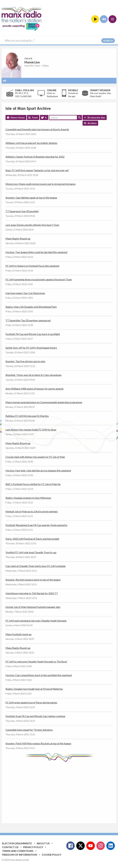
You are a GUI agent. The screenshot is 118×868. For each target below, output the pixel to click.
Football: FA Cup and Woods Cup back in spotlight (33, 334)
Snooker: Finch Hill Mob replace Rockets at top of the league (38, 743)
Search (108, 41)
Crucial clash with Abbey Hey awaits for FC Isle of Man (35, 457)
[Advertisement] (62, 790)
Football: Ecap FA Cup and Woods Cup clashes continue (35, 716)
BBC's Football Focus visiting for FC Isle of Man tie (33, 484)
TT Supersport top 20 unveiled (22, 211)
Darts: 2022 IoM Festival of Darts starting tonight (32, 539)
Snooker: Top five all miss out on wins (25, 361)
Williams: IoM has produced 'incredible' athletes (31, 143)
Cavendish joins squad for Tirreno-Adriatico (29, 730)
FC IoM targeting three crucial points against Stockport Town (39, 279)
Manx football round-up (19, 634)
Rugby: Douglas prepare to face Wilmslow (28, 498)
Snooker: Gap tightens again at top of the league (31, 198)
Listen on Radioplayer (53, 95)
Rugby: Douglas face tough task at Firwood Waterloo (34, 689)
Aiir (27, 860)
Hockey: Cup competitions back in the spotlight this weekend (39, 675)
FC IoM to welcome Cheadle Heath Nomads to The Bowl (36, 662)
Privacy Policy (33, 847)
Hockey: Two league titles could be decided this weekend (36, 252)
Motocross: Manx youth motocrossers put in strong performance (41, 184)
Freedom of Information (20, 855)
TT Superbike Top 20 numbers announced (28, 320)
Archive (92, 123)
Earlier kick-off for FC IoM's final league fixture (31, 348)
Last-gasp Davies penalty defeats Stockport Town (32, 225)
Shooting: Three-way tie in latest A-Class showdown (33, 375)
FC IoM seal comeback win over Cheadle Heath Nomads (36, 621)
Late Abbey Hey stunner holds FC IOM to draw (31, 430)
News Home (18, 117)
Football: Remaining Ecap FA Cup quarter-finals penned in (36, 525)
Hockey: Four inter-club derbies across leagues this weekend (38, 470)
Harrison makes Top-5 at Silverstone (25, 293)
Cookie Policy (52, 855)
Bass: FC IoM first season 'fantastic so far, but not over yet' (37, 170)
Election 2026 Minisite (17, 843)
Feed (35, 117)
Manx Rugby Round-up (18, 238)
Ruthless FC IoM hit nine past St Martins (27, 416)
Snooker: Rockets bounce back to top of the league (33, 580)
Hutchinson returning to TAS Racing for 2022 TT (32, 593)
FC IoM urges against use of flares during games (31, 702)
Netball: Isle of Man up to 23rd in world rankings (32, 511)
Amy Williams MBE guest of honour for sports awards (35, 389)
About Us (43, 843)
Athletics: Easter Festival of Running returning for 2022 (35, 157)
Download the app (73, 95)
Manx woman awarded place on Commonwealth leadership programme (44, 402)
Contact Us (10, 847)
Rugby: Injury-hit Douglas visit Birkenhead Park (31, 307)
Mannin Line (32, 62)
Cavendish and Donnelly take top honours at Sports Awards (37, 129)
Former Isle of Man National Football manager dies (33, 607)
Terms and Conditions (18, 851)
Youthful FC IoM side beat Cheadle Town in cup (31, 552)
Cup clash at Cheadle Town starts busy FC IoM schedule (36, 566)
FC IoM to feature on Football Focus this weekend (32, 266)
